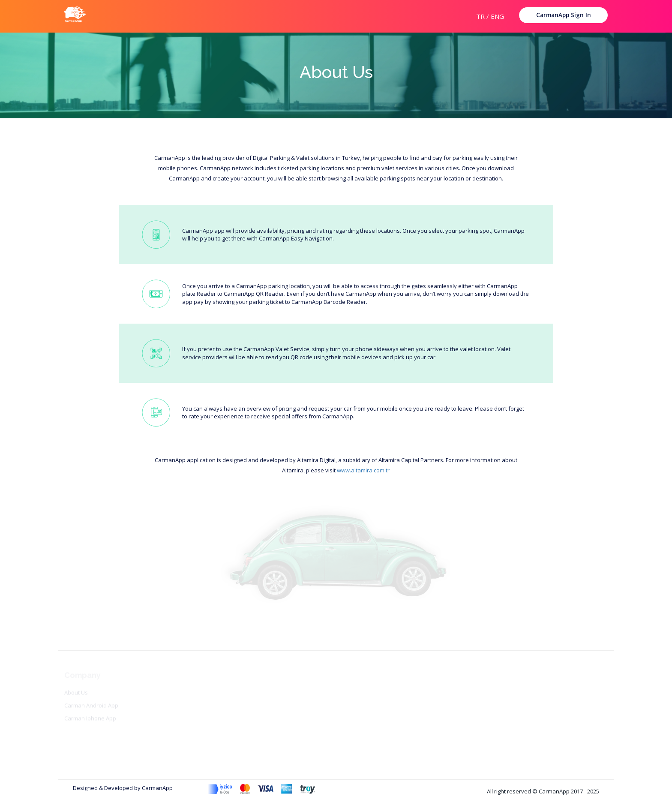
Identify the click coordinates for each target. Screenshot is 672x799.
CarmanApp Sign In (564, 15)
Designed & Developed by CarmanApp (123, 788)
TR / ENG (490, 16)
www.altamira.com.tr (363, 470)
